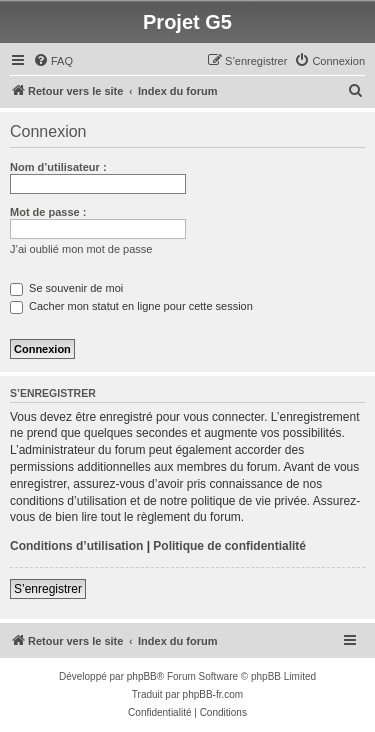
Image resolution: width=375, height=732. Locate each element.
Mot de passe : (48, 212)
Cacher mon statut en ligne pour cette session (131, 306)
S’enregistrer (48, 589)
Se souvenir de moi (66, 288)
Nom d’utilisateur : (58, 167)
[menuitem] (53, 61)
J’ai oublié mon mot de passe (81, 249)
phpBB (142, 676)
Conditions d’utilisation (76, 546)
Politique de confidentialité (229, 546)
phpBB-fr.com (213, 694)
